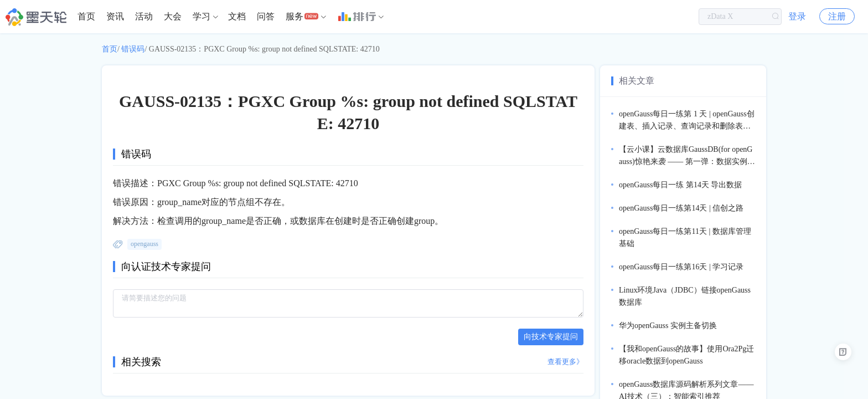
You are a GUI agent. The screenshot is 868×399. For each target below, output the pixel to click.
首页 (86, 16)
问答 (266, 16)
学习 (201, 16)
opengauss (144, 244)
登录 (797, 16)
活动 (144, 16)
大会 (173, 16)
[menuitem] (86, 17)
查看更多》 (565, 362)
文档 (237, 16)
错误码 (133, 49)
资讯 (115, 16)
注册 (837, 16)
